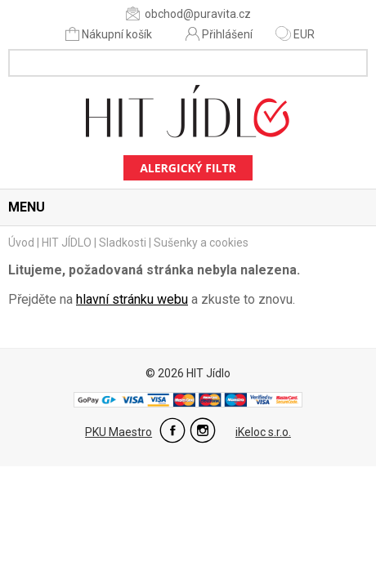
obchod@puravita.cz (188, 13)
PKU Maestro (119, 432)
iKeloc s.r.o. (263, 432)
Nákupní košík (110, 34)
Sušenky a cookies (201, 243)
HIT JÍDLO (67, 243)
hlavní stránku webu (132, 299)
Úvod (21, 243)
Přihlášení (219, 34)
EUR (295, 34)
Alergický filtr (188, 168)
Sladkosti (123, 243)
